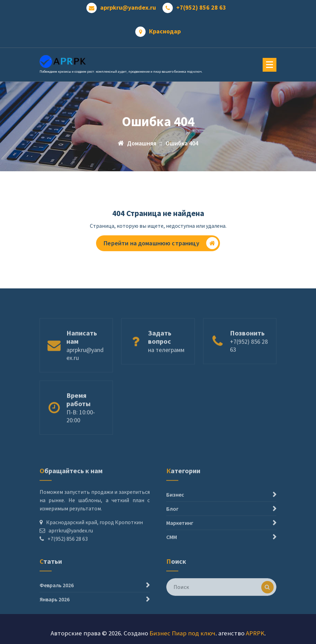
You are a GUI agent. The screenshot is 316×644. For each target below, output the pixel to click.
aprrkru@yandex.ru (71, 554)
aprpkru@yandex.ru (128, 8)
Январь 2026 (55, 613)
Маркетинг (180, 546)
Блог (172, 532)
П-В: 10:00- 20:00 (81, 432)
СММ (172, 560)
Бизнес (175, 518)
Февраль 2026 (57, 599)
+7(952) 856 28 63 (201, 8)
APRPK (255, 633)
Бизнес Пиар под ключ (182, 633)
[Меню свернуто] (270, 65)
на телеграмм (166, 365)
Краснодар (165, 31)
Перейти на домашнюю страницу (161, 243)
